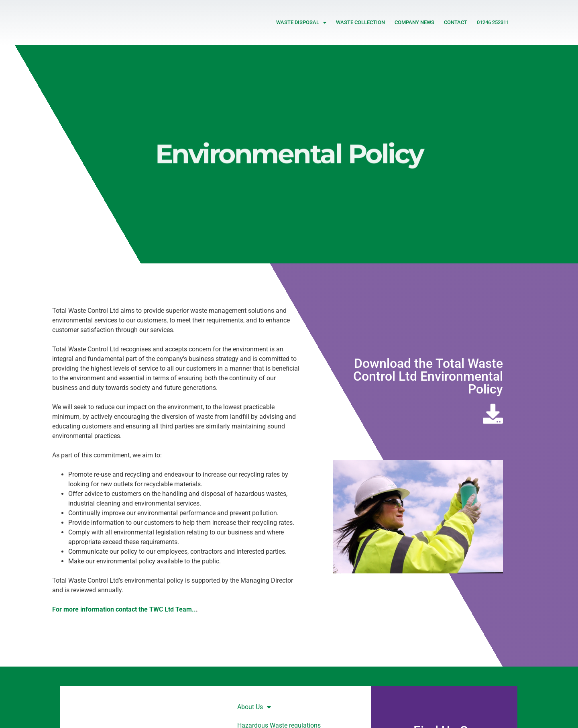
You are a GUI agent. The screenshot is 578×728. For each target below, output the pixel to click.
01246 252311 (493, 22)
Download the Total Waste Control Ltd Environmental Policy (428, 376)
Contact (456, 22)
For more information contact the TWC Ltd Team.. (124, 609)
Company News (414, 22)
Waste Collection (360, 22)
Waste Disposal (301, 23)
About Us (254, 707)
